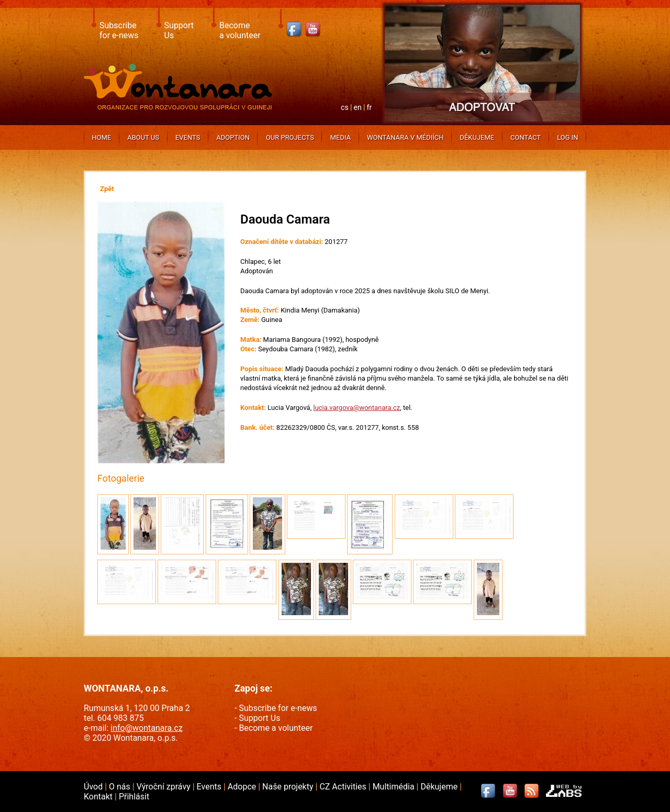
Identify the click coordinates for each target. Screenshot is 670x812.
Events (188, 137)
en (358, 108)
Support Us (259, 718)
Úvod (94, 787)
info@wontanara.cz (147, 728)
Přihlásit (134, 797)
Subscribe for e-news (278, 708)
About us (143, 137)
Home (101, 137)
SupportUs (179, 30)
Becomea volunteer (240, 30)
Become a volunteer (276, 728)
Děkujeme (477, 137)
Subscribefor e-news (119, 30)
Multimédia (395, 787)
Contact (526, 137)
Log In (567, 137)
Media (340, 137)
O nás (121, 787)
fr (370, 108)
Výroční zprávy (165, 787)
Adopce (243, 787)
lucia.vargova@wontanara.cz (356, 408)
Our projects (290, 137)
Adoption (233, 137)
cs (345, 108)
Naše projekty (289, 787)
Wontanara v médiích (405, 137)
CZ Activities (344, 787)
